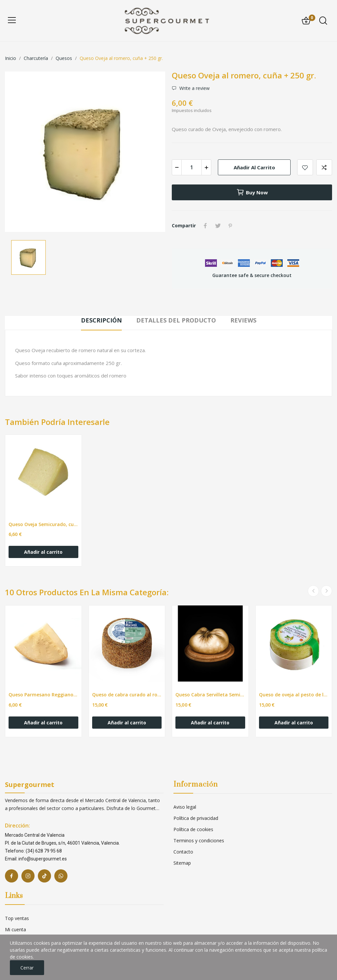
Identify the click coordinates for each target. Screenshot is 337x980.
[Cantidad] (192, 167)
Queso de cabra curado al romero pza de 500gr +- (127, 695)
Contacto (183, 852)
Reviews (243, 320)
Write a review (194, 88)
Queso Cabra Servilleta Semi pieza (210, 695)
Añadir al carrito (254, 167)
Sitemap (182, 863)
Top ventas (17, 918)
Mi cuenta (15, 929)
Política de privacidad (196, 818)
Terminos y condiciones (199, 840)
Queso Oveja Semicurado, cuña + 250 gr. (43, 524)
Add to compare (324, 167)
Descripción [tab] (101, 320)
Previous (313, 591)
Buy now (252, 192)
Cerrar (27, 968)
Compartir (205, 226)
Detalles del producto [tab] (176, 320)
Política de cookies (193, 829)
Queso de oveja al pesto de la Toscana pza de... (294, 695)
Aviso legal (185, 807)
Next (326, 591)
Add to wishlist (305, 167)
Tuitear (218, 226)
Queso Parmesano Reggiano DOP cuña (43, 695)
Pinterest (230, 226)
